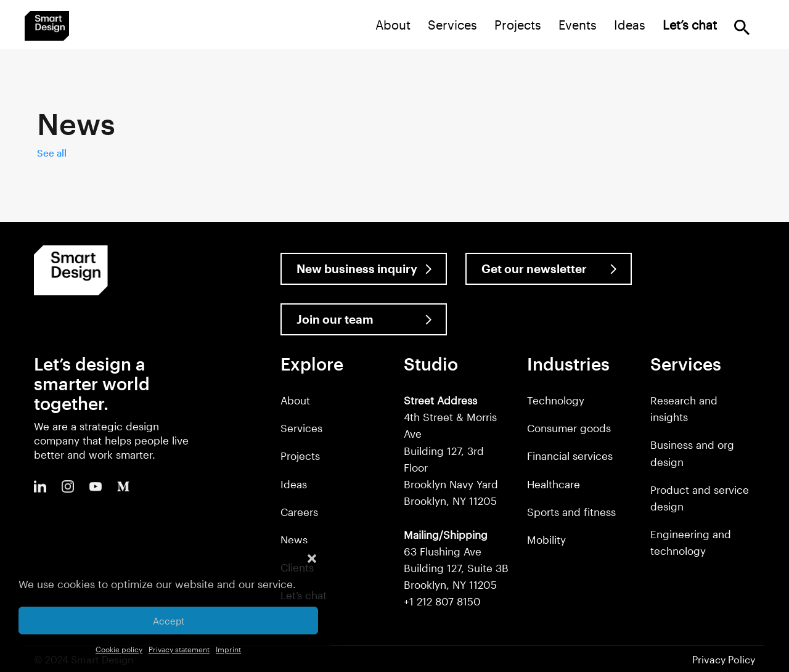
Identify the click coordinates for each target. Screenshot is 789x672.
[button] (312, 559)
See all (52, 153)
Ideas (630, 25)
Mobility (546, 539)
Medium (123, 486)
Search (742, 27)
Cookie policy (119, 649)
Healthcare (554, 484)
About (393, 25)
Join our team (335, 319)
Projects (518, 25)
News (294, 539)
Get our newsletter (534, 268)
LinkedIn (40, 486)
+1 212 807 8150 (442, 601)
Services (452, 25)
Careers (299, 512)
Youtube (96, 486)
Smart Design (47, 26)
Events (578, 25)
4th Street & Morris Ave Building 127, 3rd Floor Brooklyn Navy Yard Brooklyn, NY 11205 (451, 450)
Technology (556, 400)
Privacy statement (179, 649)
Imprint (228, 649)
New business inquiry (357, 268)
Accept (169, 621)
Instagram (68, 486)
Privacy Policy (724, 659)
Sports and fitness (571, 512)
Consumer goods (569, 428)
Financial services (570, 456)
